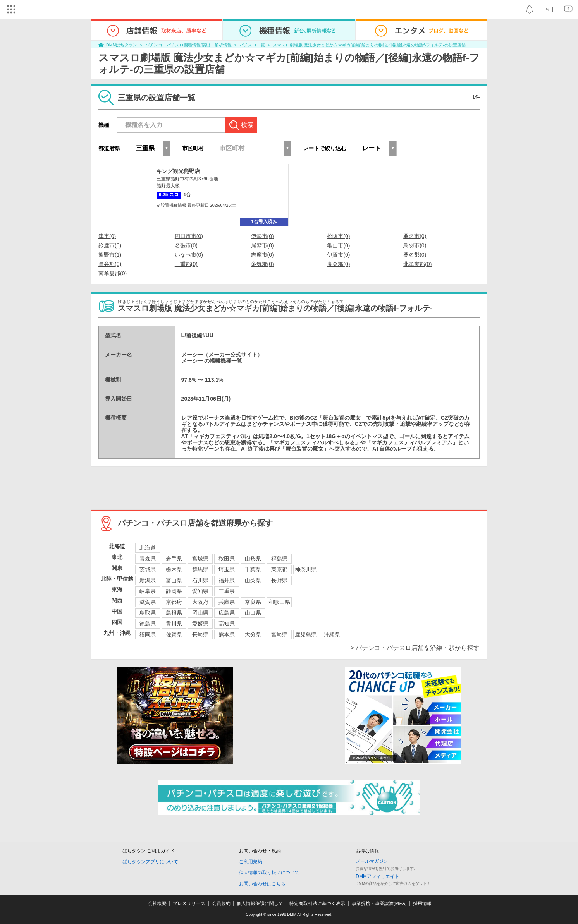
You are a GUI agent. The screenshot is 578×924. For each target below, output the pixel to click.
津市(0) (107, 236)
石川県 (200, 580)
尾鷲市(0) (262, 245)
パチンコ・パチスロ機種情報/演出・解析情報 (188, 45)
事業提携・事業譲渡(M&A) (379, 903)
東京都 (279, 569)
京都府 (174, 602)
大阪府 (200, 602)
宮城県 (200, 559)
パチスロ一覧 (252, 45)
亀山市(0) (338, 245)
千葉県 (253, 569)
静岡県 (174, 591)
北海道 (148, 548)
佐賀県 (174, 634)
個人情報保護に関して (260, 903)
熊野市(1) (110, 255)
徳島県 (148, 624)
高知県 (227, 624)
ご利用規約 (251, 862)
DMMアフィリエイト (378, 876)
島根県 (174, 613)
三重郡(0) (186, 264)
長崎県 (200, 634)
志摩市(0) (262, 255)
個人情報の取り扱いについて (269, 873)
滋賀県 (148, 602)
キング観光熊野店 (178, 171)
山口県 (253, 613)
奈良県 (253, 602)
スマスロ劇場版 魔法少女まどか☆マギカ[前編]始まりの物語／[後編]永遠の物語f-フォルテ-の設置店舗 (369, 45)
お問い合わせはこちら (262, 884)
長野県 (279, 580)
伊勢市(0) (262, 236)
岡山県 (200, 613)
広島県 (227, 613)
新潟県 (148, 580)
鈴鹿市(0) (110, 245)
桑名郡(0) (415, 255)
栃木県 (174, 569)
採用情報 (422, 903)
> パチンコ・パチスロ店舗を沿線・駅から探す (415, 648)
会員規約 (221, 903)
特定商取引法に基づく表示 (317, 903)
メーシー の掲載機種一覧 (212, 361)
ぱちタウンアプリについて (150, 862)
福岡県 (148, 634)
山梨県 (253, 580)
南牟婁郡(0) (113, 273)
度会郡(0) (338, 264)
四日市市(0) (189, 236)
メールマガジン (372, 861)
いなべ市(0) (189, 255)
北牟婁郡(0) (417, 264)
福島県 (279, 559)
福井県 (227, 580)
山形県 (253, 559)
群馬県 (200, 569)
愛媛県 (200, 624)
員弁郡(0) (110, 264)
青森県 (148, 559)
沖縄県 (332, 634)
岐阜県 (148, 591)
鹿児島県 (306, 634)
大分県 (253, 634)
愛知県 (200, 591)
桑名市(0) (415, 236)
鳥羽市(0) (415, 245)
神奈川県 (306, 569)
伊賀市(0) (338, 255)
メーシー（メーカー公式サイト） (222, 355)
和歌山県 (279, 602)
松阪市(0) (338, 236)
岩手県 (174, 559)
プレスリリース (189, 903)
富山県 (174, 580)
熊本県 (227, 634)
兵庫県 (227, 602)
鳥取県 (148, 613)
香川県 (174, 624)
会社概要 (157, 903)
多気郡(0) (262, 264)
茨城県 (148, 569)
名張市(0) (186, 245)
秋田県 (227, 559)
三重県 (227, 591)
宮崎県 (279, 634)
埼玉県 (227, 569)
